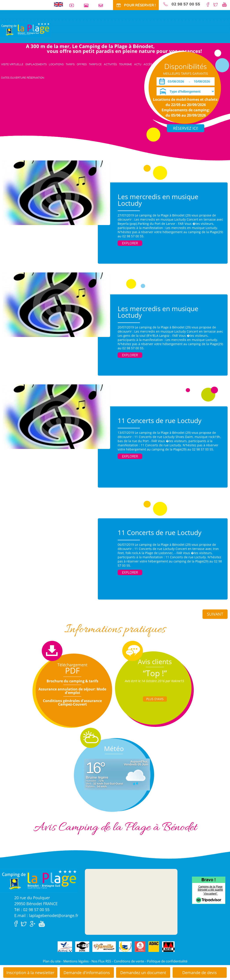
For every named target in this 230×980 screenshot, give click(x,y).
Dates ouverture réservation (23, 78)
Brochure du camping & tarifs (72, 681)
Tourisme (125, 64)
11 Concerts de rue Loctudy (160, 421)
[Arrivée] (177, 81)
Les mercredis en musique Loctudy (158, 200)
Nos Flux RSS (101, 961)
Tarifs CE (95, 64)
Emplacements (36, 64)
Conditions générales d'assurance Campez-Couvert (72, 703)
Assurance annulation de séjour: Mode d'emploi (72, 691)
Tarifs (70, 64)
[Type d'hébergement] (186, 91)
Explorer (130, 243)
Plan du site (52, 961)
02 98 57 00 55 (186, 4)
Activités (110, 64)
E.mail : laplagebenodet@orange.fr (46, 915)
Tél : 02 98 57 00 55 (32, 910)
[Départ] (203, 81)
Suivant (215, 614)
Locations (56, 64)
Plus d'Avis (155, 699)
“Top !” (155, 673)
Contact (102, 5)
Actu (138, 64)
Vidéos (73, 5)
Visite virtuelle (12, 64)
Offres (82, 64)
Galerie (88, 5)
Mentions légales (76, 961)
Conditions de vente (129, 961)
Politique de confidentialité (167, 961)
